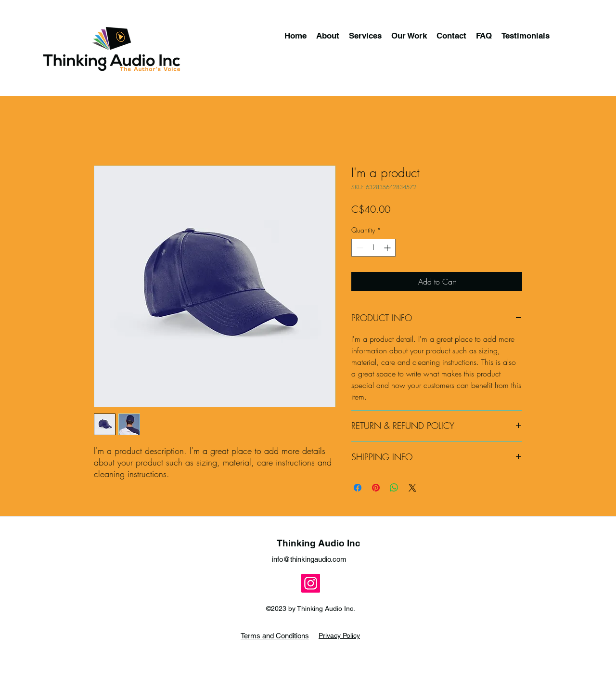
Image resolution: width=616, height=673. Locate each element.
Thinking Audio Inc (319, 543)
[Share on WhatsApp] (394, 488)
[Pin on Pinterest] (376, 488)
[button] (365, 36)
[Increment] (388, 248)
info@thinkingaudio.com (309, 559)
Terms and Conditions (275, 636)
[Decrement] (359, 248)
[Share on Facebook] (358, 488)
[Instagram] (311, 583)
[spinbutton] (373, 248)
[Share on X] (412, 488)
